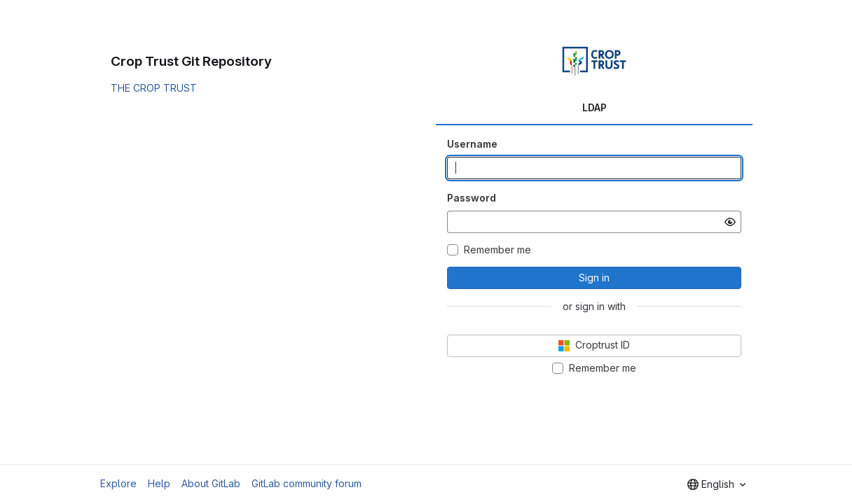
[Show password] (730, 222)
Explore (118, 483)
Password (472, 198)
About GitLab (211, 483)
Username (472, 144)
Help (159, 483)
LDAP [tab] (595, 107)
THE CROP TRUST (154, 88)
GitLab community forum (307, 483)
